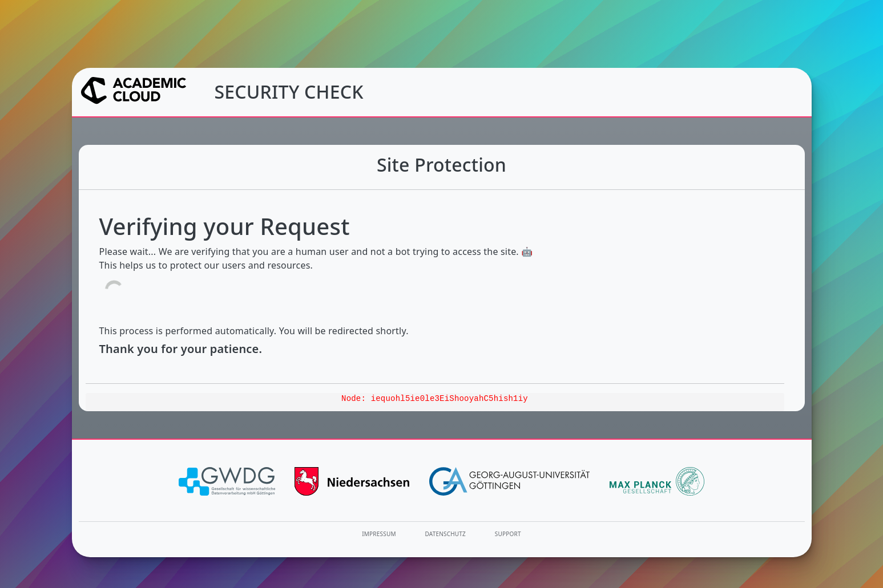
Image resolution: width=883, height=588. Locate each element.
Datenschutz (446, 534)
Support (508, 534)
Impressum (379, 534)
